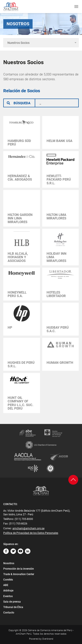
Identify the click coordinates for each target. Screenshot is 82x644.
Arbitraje (8, 591)
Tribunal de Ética (13, 607)
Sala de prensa (12, 602)
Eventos (8, 596)
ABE (6, 585)
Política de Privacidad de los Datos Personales (31, 533)
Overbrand (48, 639)
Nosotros (9, 563)
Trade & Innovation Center (19, 574)
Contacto (9, 613)
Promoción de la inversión (19, 569)
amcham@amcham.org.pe (28, 528)
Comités (8, 580)
